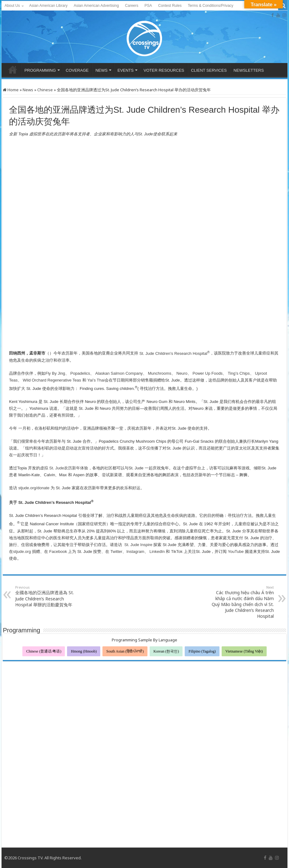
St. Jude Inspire (138, 545)
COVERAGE (77, 70)
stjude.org (22, 552)
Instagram (135, 552)
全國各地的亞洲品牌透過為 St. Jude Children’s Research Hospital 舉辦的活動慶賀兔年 (47, 596)
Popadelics (80, 373)
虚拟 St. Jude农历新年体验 (64, 468)
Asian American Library (48, 6)
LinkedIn (157, 552)
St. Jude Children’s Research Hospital (175, 353)
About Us (12, 6)
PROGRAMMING (40, 70)
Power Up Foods (208, 373)
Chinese (45, 90)
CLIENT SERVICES (209, 70)
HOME (13, 70)
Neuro (181, 373)
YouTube (235, 552)
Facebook (58, 552)
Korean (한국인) (166, 651)
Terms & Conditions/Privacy (211, 6)
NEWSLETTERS (249, 70)
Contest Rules (170, 6)
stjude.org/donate (33, 488)
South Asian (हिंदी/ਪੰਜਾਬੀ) (125, 651)
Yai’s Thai (95, 380)
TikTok (176, 552)
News (28, 90)
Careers (132, 6)
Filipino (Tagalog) (202, 651)
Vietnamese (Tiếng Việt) (244, 651)
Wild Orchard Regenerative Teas (51, 380)
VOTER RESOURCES (164, 70)
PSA (148, 6)
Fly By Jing (55, 373)
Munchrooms (160, 373)
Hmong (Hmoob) (84, 651)
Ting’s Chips (238, 373)
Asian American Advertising (96, 6)
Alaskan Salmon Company (118, 373)
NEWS (101, 70)
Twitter (116, 552)
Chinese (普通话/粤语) (44, 651)
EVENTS (125, 70)
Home (11, 90)
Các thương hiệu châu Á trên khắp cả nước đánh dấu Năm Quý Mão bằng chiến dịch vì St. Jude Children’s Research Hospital (242, 602)
